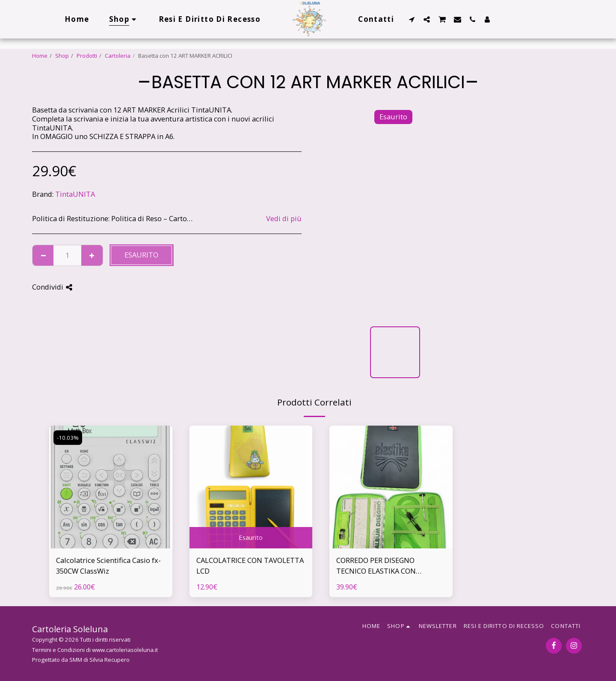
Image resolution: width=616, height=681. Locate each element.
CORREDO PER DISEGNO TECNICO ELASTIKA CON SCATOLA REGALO (376, 566)
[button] (412, 19)
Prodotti (87, 56)
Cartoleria (118, 56)
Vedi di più (284, 219)
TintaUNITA (75, 194)
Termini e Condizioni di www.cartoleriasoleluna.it (95, 650)
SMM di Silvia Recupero (99, 660)
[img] (111, 487)
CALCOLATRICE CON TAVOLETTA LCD (250, 566)
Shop (62, 56)
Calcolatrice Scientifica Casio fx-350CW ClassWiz (108, 566)
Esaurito (141, 255)
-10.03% (68, 438)
